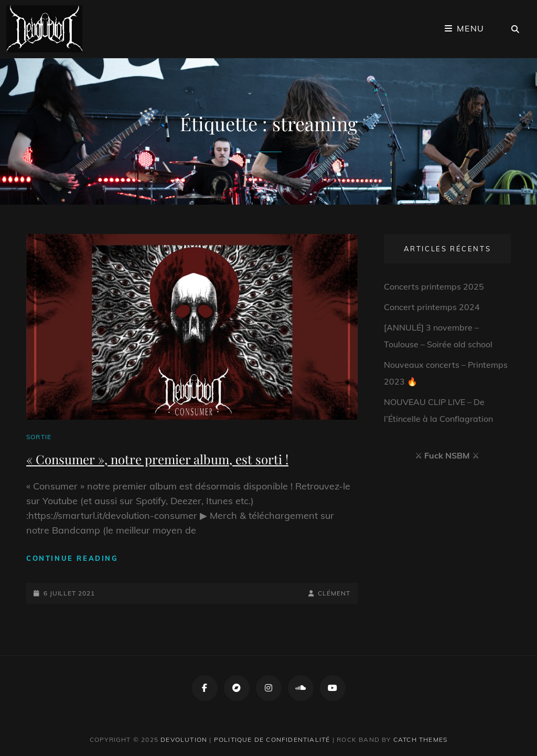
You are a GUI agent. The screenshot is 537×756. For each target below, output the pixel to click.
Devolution (184, 739)
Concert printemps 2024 (432, 307)
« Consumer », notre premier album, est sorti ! (157, 459)
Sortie (39, 437)
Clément (334, 593)
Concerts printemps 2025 (434, 286)
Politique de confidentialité (272, 739)
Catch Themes (420, 739)
